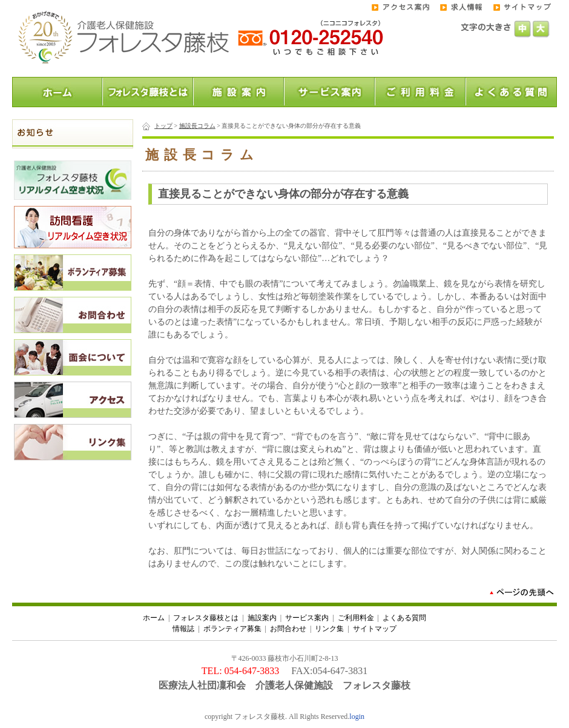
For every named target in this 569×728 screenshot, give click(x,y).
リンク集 (329, 629)
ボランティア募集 (232, 629)
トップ (163, 126)
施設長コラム (197, 126)
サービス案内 (307, 618)
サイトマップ (375, 629)
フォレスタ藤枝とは (206, 618)
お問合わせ (288, 629)
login (357, 716)
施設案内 (262, 618)
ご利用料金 (356, 618)
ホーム (154, 618)
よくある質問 (404, 618)
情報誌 (183, 629)
